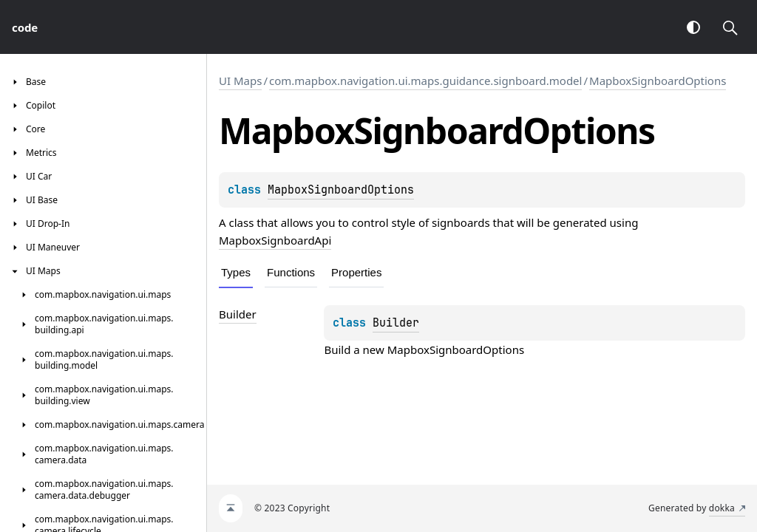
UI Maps (240, 81)
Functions (291, 272)
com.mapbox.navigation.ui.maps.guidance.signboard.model (425, 81)
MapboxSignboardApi (275, 240)
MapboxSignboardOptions (658, 81)
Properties (356, 272)
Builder (396, 323)
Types (236, 272)
